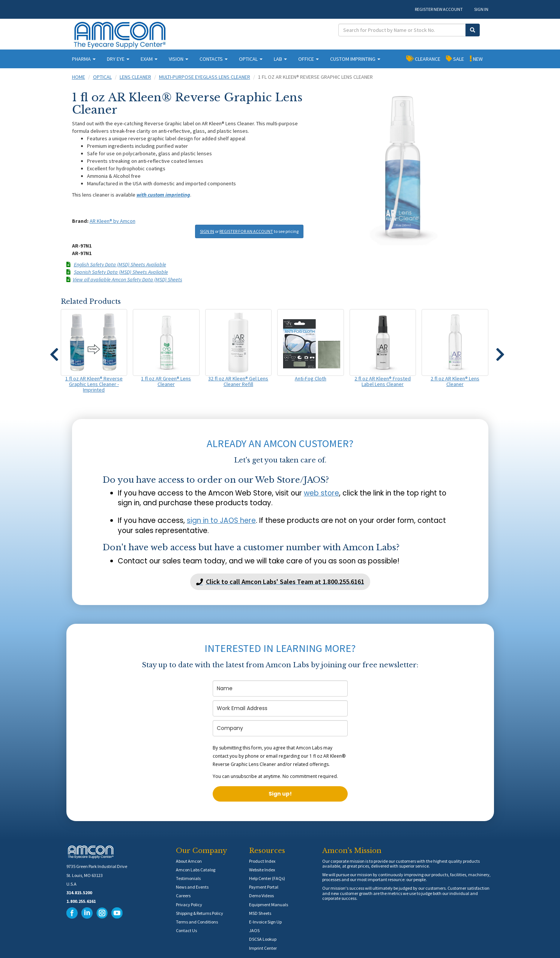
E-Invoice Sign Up (265, 922)
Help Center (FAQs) (267, 878)
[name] (280, 688)
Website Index (262, 870)
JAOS (254, 930)
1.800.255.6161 (81, 901)
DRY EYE (118, 59)
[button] (54, 351)
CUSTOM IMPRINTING (355, 59)
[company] (280, 728)
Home (79, 77)
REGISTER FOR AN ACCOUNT (246, 231)
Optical (102, 77)
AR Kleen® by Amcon (113, 221)
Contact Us (186, 930)
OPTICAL (251, 59)
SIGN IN (481, 9)
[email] (280, 708)
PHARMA (84, 59)
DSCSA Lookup (263, 939)
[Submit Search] (473, 30)
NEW (476, 59)
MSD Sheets (260, 913)
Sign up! (280, 794)
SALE (455, 59)
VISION (179, 59)
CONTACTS (214, 59)
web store (321, 493)
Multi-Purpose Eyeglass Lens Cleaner (205, 77)
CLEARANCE (423, 59)
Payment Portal (264, 887)
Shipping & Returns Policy (200, 913)
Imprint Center (263, 948)
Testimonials (188, 878)
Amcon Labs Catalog (196, 870)
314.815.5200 (79, 893)
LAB (280, 59)
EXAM (149, 59)
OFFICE (309, 59)
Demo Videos (261, 896)
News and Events (192, 887)
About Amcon (189, 861)
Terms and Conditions (197, 922)
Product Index (262, 861)
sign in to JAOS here (221, 520)
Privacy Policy (189, 905)
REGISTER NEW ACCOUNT (439, 9)
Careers (183, 896)
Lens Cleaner (135, 77)
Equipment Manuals (269, 905)
